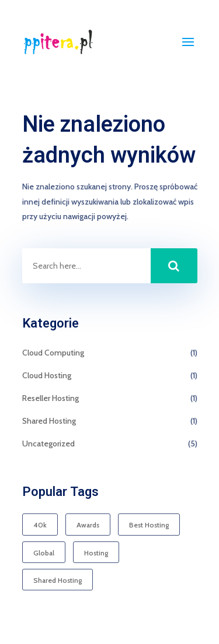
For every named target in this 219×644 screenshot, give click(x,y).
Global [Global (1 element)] (44, 553)
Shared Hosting (49, 421)
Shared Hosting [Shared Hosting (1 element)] (58, 580)
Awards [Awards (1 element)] (88, 525)
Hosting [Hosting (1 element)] (96, 553)
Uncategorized (48, 444)
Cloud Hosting (47, 375)
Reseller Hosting (51, 398)
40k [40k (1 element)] (40, 525)
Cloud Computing (53, 353)
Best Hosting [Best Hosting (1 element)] (149, 525)
